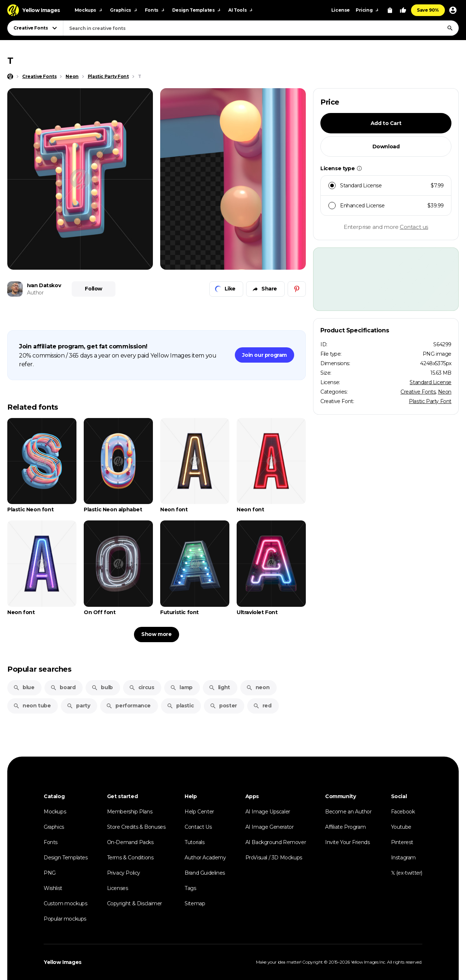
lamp (181, 687)
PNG (50, 873)
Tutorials (194, 842)
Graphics (54, 827)
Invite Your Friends (347, 842)
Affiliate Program (345, 827)
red (262, 706)
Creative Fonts (418, 392)
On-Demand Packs (130, 842)
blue (24, 687)
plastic (180, 706)
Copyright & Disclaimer (135, 903)
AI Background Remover (276, 842)
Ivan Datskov (44, 285)
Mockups (55, 812)
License (341, 10)
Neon (445, 392)
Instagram (403, 858)
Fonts (51, 842)
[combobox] (261, 28)
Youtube (401, 827)
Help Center (199, 812)
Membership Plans (130, 812)
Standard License (431, 382)
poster (223, 706)
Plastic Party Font (430, 401)
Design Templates (66, 858)
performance (128, 706)
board (63, 687)
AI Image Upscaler (268, 812)
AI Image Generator (270, 827)
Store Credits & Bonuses (136, 827)
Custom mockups (65, 903)
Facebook (403, 812)
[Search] (450, 28)
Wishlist (53, 888)
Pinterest (402, 842)
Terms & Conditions (130, 858)
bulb (102, 687)
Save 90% (428, 10)
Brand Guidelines (205, 873)
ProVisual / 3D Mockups (274, 858)
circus (142, 687)
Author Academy (205, 858)
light (219, 687)
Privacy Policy (124, 873)
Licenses (118, 888)
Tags (190, 888)
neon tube (32, 706)
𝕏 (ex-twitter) (407, 873)
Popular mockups (65, 919)
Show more (156, 634)
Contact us (414, 227)
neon (258, 687)
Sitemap (195, 903)
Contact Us (198, 827)
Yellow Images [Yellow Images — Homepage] (63, 962)
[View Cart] (390, 10)
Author (35, 293)
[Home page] (10, 77)
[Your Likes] (403, 10)
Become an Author (348, 812)
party (78, 706)
